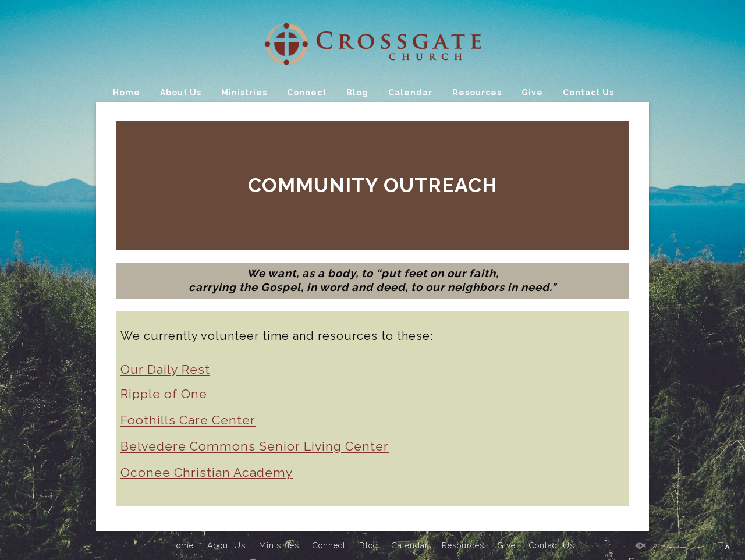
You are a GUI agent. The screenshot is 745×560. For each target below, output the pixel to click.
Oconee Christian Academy (207, 472)
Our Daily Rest (165, 369)
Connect (307, 93)
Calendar (410, 93)
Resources (477, 93)
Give (532, 93)
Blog (357, 93)
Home (127, 93)
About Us (181, 93)
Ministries (244, 93)
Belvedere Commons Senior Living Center (255, 446)
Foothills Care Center (188, 420)
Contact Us (588, 93)
